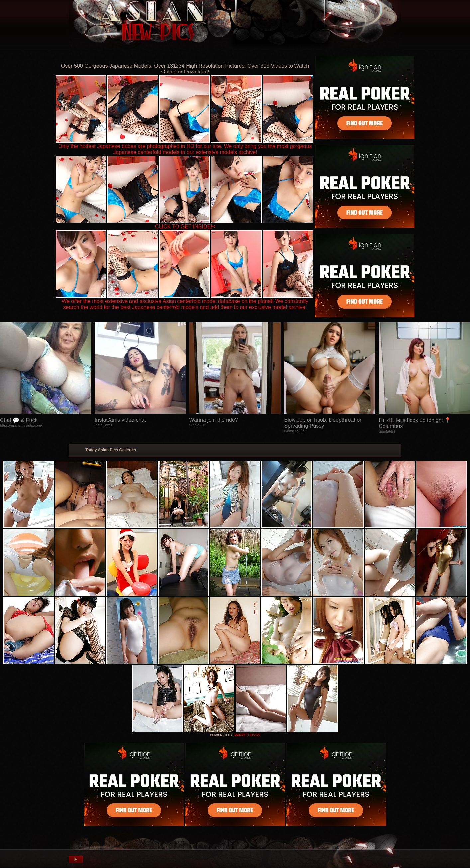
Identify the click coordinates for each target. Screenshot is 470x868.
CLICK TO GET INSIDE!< (185, 227)
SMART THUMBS (247, 735)
